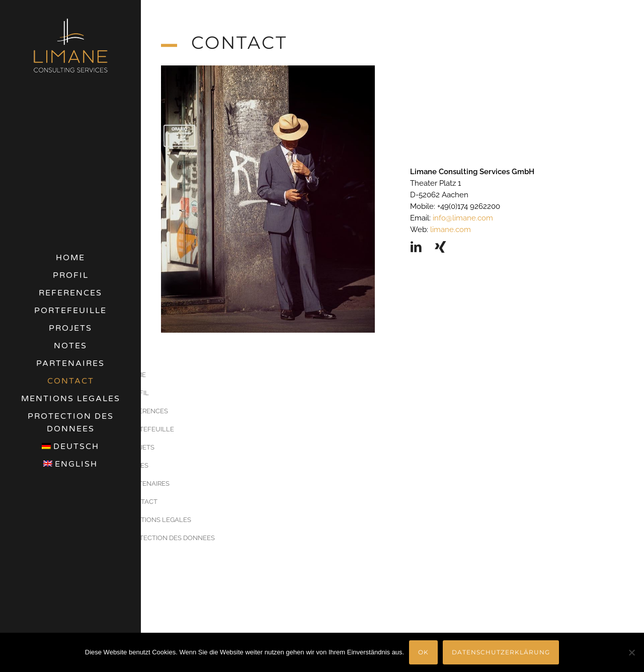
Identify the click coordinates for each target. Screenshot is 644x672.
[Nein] (631, 652)
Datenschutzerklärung (501, 652)
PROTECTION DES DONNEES (71, 423)
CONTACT (71, 381)
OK (423, 652)
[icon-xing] (440, 247)
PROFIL (71, 275)
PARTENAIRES (70, 363)
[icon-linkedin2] (419, 247)
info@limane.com (462, 218)
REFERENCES (70, 293)
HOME (70, 258)
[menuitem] (70, 447)
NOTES (70, 346)
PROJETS (70, 328)
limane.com (450, 230)
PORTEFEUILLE (70, 311)
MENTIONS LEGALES (71, 399)
